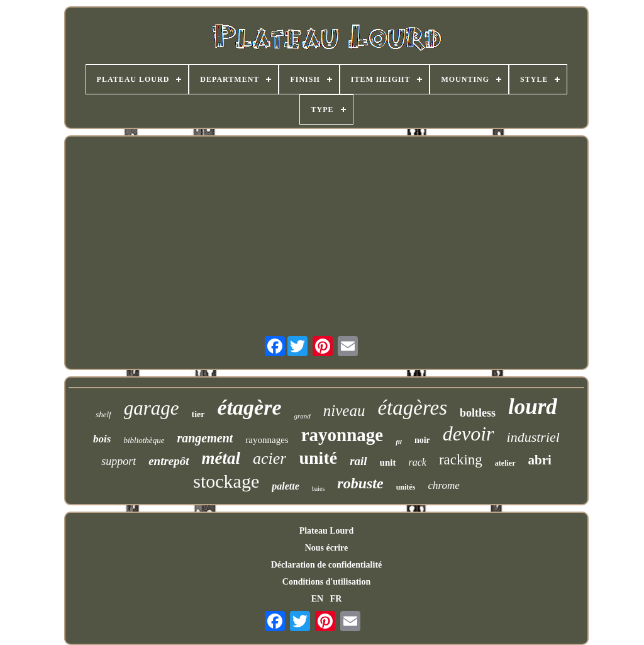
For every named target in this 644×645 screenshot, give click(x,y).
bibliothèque (144, 440)
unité (318, 458)
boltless (478, 413)
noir (422, 440)
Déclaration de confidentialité (327, 565)
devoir (469, 434)
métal (221, 458)
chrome (443, 485)
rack (417, 462)
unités (406, 487)
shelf (103, 414)
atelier (505, 463)
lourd (533, 407)
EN (317, 599)
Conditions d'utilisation (326, 582)
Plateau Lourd (327, 531)
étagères (412, 408)
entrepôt (169, 461)
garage (152, 408)
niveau (344, 411)
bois (102, 439)
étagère (250, 407)
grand (303, 416)
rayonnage (342, 435)
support (119, 461)
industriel (533, 437)
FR (336, 599)
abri (540, 460)
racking (461, 460)
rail (358, 461)
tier (198, 414)
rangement (205, 438)
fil (399, 442)
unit (388, 463)
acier (269, 458)
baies (319, 489)
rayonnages (267, 440)
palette (286, 486)
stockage (226, 481)
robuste (360, 483)
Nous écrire (327, 548)
